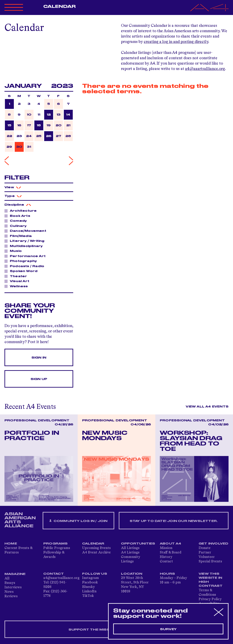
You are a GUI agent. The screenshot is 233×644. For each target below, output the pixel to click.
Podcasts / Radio (26, 266)
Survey (168, 629)
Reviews (11, 596)
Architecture (22, 211)
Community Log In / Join (78, 521)
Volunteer (207, 557)
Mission (166, 548)
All (7, 579)
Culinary (17, 226)
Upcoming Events (96, 548)
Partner (205, 553)
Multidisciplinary (25, 246)
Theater (17, 276)
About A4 (171, 544)
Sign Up (39, 379)
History (166, 557)
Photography (22, 261)
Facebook (90, 583)
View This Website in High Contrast (211, 580)
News (9, 592)
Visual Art (18, 281)
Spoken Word (22, 271)
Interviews (13, 587)
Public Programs (57, 548)
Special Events (210, 562)
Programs (56, 544)
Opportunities (138, 544)
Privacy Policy (210, 599)
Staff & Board (171, 553)
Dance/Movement (27, 231)
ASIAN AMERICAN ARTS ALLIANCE (20, 520)
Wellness (18, 286)
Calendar (59, 6)
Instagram (90, 578)
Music (15, 251)
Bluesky (88, 587)
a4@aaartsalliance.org (205, 69)
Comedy (17, 221)
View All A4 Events (207, 407)
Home (11, 544)
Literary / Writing (26, 241)
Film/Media (20, 236)
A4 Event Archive (96, 553)
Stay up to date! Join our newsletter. (174, 521)
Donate (205, 548)
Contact (166, 562)
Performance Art (26, 256)
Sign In (39, 358)
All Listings (130, 548)
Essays (10, 583)
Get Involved (213, 544)
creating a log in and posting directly (176, 42)
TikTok (88, 596)
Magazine (15, 574)
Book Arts (19, 216)
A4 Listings (130, 553)
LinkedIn (89, 591)
